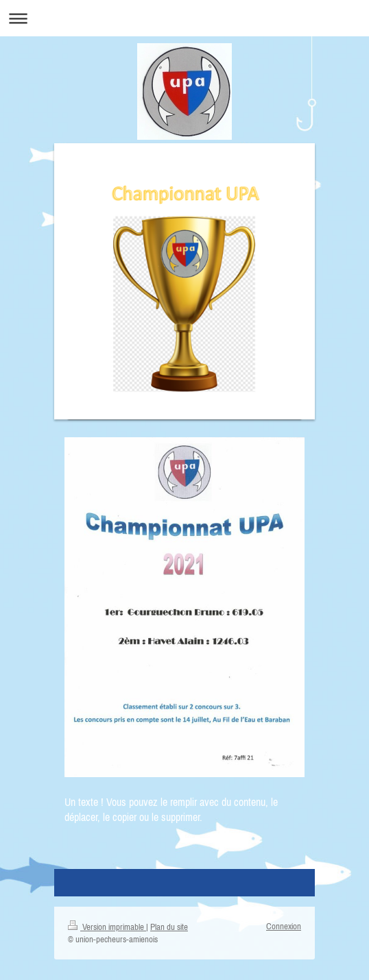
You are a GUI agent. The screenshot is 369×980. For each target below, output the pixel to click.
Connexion (284, 926)
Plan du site (169, 927)
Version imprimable (107, 927)
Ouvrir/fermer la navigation (184, 18)
